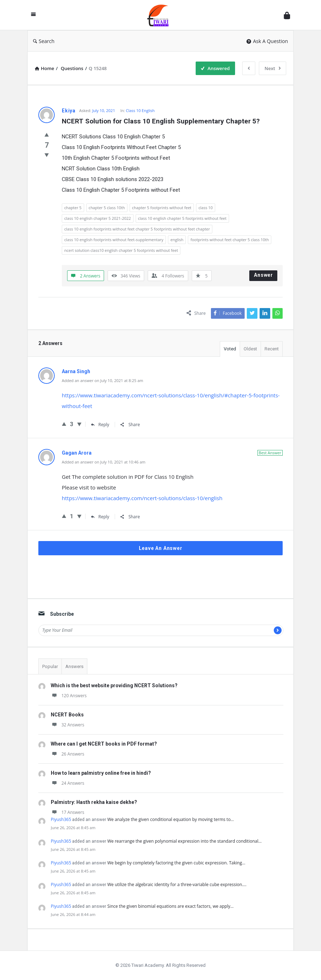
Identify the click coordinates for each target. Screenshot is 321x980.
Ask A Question (267, 41)
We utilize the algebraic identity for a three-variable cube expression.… (177, 884)
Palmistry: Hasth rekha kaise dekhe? (94, 802)
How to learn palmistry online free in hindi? (101, 773)
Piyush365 (61, 819)
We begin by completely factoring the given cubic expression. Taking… (176, 863)
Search (44, 41)
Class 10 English (140, 110)
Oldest (250, 349)
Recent (272, 349)
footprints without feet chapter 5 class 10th (230, 240)
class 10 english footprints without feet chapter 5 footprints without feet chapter (137, 229)
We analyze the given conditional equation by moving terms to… (170, 819)
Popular (50, 666)
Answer (263, 275)
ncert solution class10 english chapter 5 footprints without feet (121, 250)
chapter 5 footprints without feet (162, 208)
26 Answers (67, 754)
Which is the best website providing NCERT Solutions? (114, 685)
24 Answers (67, 783)
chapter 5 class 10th (107, 208)
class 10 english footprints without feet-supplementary (114, 240)
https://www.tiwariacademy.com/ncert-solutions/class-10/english (142, 498)
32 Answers (67, 725)
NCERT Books (67, 715)
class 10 (206, 208)
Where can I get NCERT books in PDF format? (104, 744)
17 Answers (67, 812)
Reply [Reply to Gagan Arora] (100, 517)
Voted (230, 349)
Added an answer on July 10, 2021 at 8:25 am (102, 380)
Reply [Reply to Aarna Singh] (100, 425)
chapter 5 (73, 208)
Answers (74, 666)
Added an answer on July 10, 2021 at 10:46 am (104, 462)
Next (273, 68)
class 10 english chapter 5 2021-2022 (98, 218)
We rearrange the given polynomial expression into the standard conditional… (184, 841)
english (177, 240)
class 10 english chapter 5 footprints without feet (182, 218)
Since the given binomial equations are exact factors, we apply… (170, 906)
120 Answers (69, 696)
